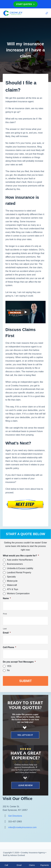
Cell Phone (9, 647)
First (5, 614)
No (8, 670)
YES (9, 666)
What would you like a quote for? (21, 556)
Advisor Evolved (18, 855)
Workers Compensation (18, 593)
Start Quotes (26, 4)
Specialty (11, 577)
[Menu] (47, 13)
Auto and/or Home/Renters (20, 560)
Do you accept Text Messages (19, 662)
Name (7, 598)
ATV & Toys (13, 589)
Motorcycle (12, 581)
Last (5, 629)
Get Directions (15, 816)
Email (7, 633)
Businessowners (15, 564)
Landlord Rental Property (19, 573)
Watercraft (12, 585)
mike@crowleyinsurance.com (22, 827)
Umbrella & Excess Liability (20, 568)
